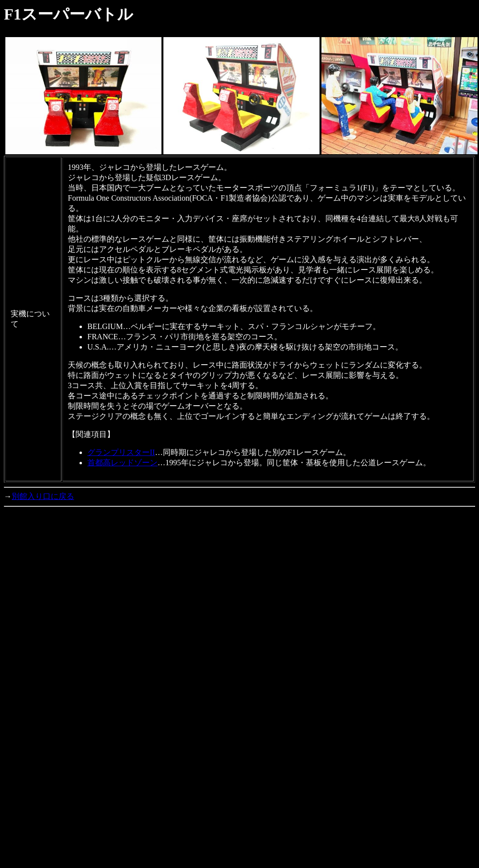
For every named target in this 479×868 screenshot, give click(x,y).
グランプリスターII (121, 452)
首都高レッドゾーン (122, 463)
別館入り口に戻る (43, 496)
